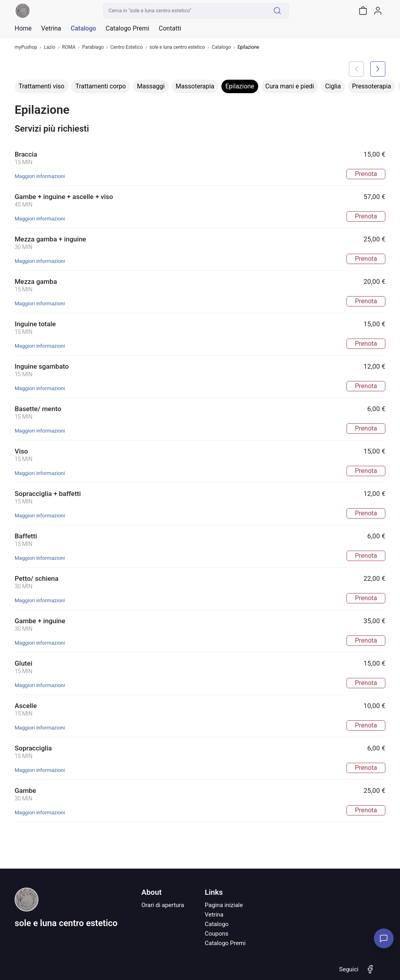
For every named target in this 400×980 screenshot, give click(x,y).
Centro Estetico (127, 47)
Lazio (50, 47)
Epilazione (240, 86)
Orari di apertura (163, 905)
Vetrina (214, 915)
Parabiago (93, 47)
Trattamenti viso (41, 86)
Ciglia (333, 86)
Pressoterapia (372, 86)
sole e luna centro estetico (177, 47)
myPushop (26, 47)
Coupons (217, 934)
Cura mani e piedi (290, 86)
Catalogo (83, 29)
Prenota (366, 174)
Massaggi (151, 86)
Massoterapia (195, 86)
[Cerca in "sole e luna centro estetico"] (185, 11)
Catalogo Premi (225, 943)
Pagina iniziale (224, 905)
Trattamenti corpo (100, 86)
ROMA (69, 47)
